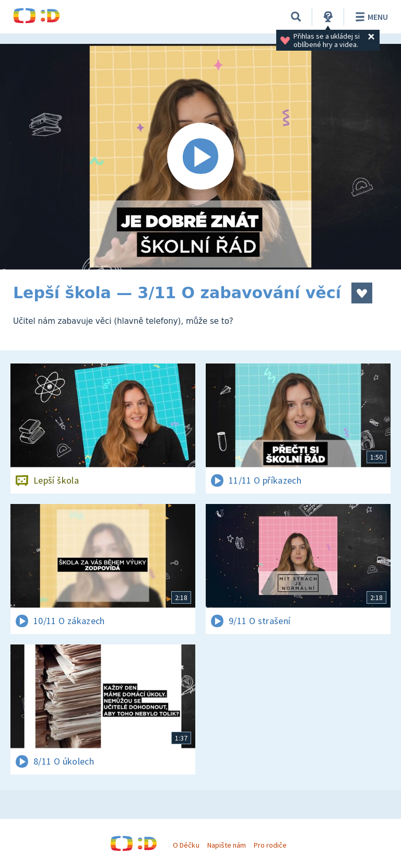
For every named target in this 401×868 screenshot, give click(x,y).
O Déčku (186, 845)
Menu (370, 17)
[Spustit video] (200, 157)
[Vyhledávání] (296, 17)
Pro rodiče (270, 845)
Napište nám (227, 845)
